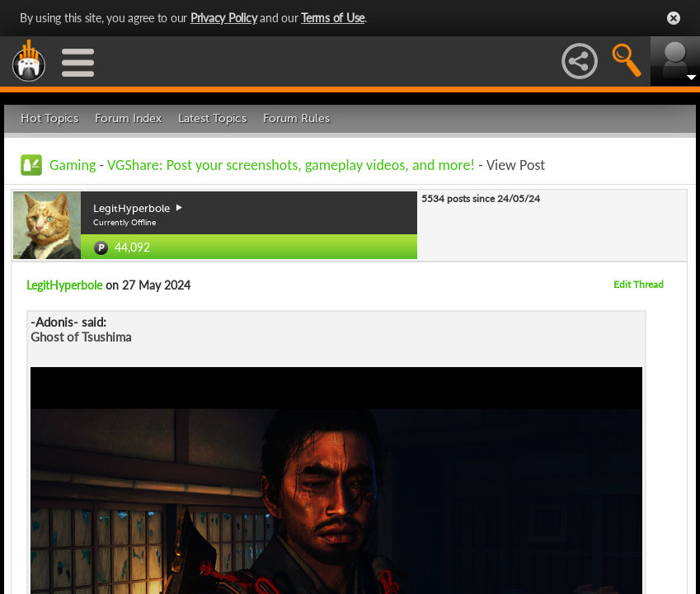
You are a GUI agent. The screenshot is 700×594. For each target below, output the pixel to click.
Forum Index (128, 118)
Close (674, 18)
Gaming (73, 165)
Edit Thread (639, 284)
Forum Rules (296, 118)
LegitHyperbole (64, 285)
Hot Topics (49, 118)
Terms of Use (333, 18)
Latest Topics (212, 118)
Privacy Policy (224, 18)
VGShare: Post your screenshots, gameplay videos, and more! (291, 165)
